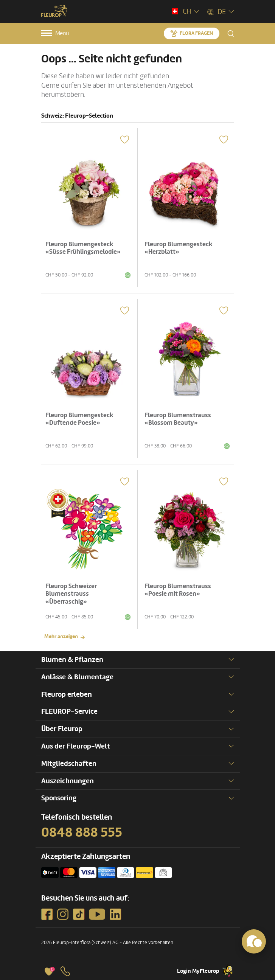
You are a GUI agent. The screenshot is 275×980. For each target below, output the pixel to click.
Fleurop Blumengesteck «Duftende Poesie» (79, 419)
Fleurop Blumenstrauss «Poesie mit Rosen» (178, 590)
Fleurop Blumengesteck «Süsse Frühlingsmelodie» (83, 248)
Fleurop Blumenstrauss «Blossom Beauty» (178, 419)
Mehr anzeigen (61, 636)
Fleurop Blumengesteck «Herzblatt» (179, 248)
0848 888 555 (82, 832)
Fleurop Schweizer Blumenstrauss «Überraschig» (71, 594)
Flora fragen (196, 33)
